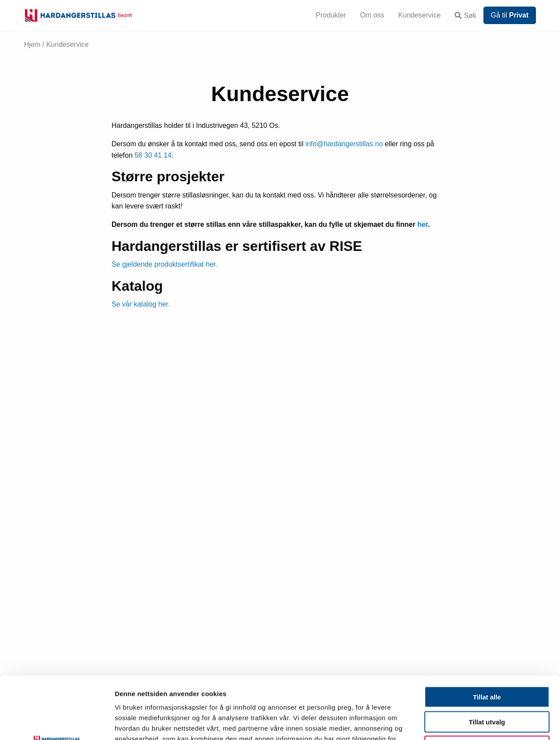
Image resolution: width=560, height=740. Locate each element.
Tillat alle (487, 635)
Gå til (510, 15)
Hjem (32, 44)
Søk (465, 16)
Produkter (331, 15)
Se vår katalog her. (141, 304)
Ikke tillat (487, 684)
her (423, 224)
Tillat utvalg (487, 660)
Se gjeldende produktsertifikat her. (164, 264)
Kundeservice (419, 15)
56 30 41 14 (153, 155)
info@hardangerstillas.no (344, 144)
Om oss (372, 15)
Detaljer (466, 723)
